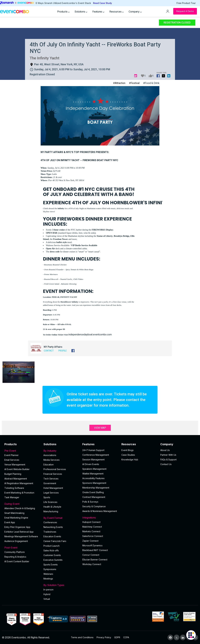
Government (50, 483)
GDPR (117, 637)
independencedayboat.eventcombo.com (90, 335)
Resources (117, 12)
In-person (48, 590)
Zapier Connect (90, 541)
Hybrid (47, 594)
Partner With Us (168, 455)
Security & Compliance (94, 506)
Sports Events (51, 565)
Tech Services (51, 479)
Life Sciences (50, 502)
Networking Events (53, 527)
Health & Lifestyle (52, 507)
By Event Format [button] (61, 518)
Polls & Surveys (90, 502)
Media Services (51, 460)
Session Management (93, 460)
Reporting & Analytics (15, 557)
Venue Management (15, 465)
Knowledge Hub (130, 460)
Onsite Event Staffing (93, 492)
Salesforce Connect (93, 536)
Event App (10, 522)
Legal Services (51, 493)
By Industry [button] (61, 451)
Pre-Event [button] (22, 451)
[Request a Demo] (185, 11)
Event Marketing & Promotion (19, 493)
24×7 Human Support (93, 450)
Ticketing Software (14, 488)
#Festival (134, 83)
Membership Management (96, 488)
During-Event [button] (22, 504)
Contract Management (94, 497)
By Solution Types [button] (61, 585)
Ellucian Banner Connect (95, 560)
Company (135, 12)
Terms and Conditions (82, 637)
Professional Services (55, 469)
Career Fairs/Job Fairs (55, 541)
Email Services (12, 460)
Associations (50, 455)
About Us (165, 450)
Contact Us (166, 464)
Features (98, 12)
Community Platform (15, 552)
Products (63, 12)
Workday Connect (92, 564)
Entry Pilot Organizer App (17, 527)
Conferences (50, 522)
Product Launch (51, 546)
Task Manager (12, 497)
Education (49, 465)
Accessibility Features (93, 478)
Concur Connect (91, 555)
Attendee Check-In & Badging (20, 508)
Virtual (47, 599)
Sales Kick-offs (51, 550)
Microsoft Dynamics (92, 545)
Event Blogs (127, 450)
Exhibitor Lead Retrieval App (19, 532)
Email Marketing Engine (16, 518)
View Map (100, 428)
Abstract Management (16, 479)
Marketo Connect (91, 531)
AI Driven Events (91, 464)
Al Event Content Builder (17, 561)
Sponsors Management (94, 483)
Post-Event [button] (22, 548)
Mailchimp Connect (92, 527)
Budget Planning (13, 474)
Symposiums (50, 569)
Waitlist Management (93, 474)
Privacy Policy (104, 637)
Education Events (52, 536)
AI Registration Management (19, 483)
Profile (63, 351)
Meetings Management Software (21, 536)
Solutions (81, 12)
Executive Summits (53, 560)
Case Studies (128, 455)
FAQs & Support (168, 460)
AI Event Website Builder (17, 469)
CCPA (126, 637)
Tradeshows (50, 532)
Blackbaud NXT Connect (95, 550)
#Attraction (119, 83)
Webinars (48, 574)
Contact (49, 351)
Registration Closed (177, 23)
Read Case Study (102, 3)
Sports (47, 497)
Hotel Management (53, 488)
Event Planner (11, 455)
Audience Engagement (16, 541)
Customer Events (52, 555)
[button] (19, 372)
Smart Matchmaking (14, 513)
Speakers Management (94, 469)
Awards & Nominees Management (100, 511)
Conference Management (96, 455)
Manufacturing (51, 511)
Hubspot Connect (91, 522)
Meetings (48, 579)
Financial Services (53, 474)
